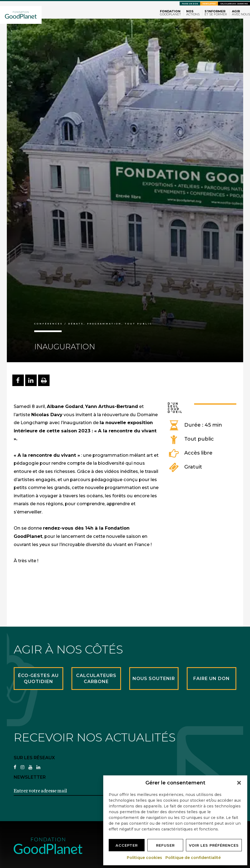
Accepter (127, 845)
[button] (239, 783)
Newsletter (209, 4)
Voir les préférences (214, 845)
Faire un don (190, 4)
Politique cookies (145, 858)
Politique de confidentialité (193, 858)
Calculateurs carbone (234, 4)
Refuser (165, 845)
